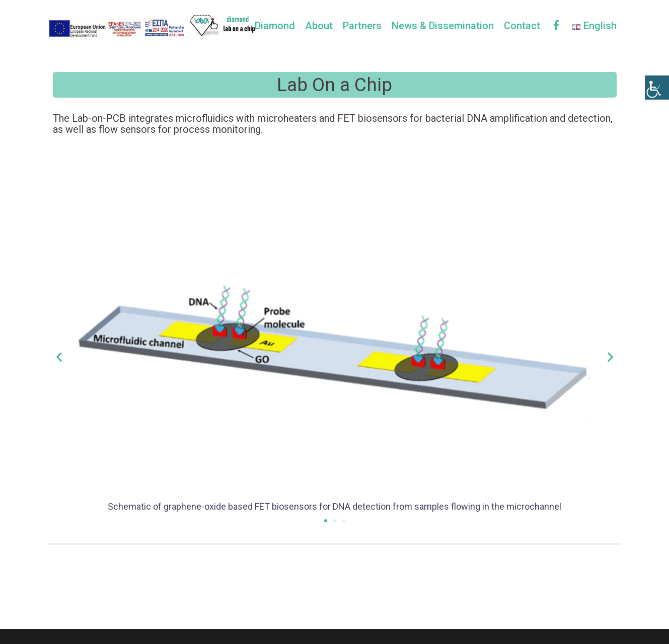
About (319, 26)
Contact (522, 26)
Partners (362, 26)
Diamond (275, 26)
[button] (326, 521)
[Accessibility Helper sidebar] (657, 88)
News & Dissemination (443, 26)
